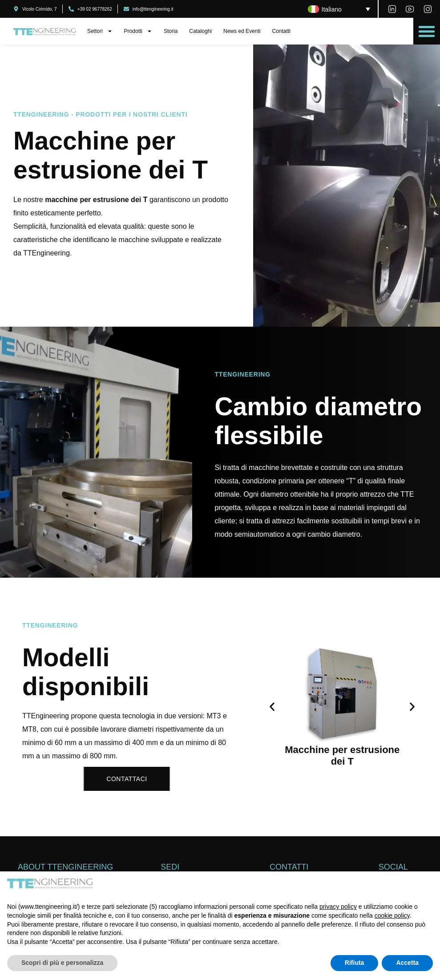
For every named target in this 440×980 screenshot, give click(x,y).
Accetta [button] (407, 963)
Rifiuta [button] (355, 963)
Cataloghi (200, 31)
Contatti (281, 31)
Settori (100, 31)
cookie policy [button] (392, 915)
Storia (171, 31)
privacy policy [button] (338, 907)
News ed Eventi (242, 31)
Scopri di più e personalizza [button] (62, 963)
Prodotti (138, 31)
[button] (427, 31)
